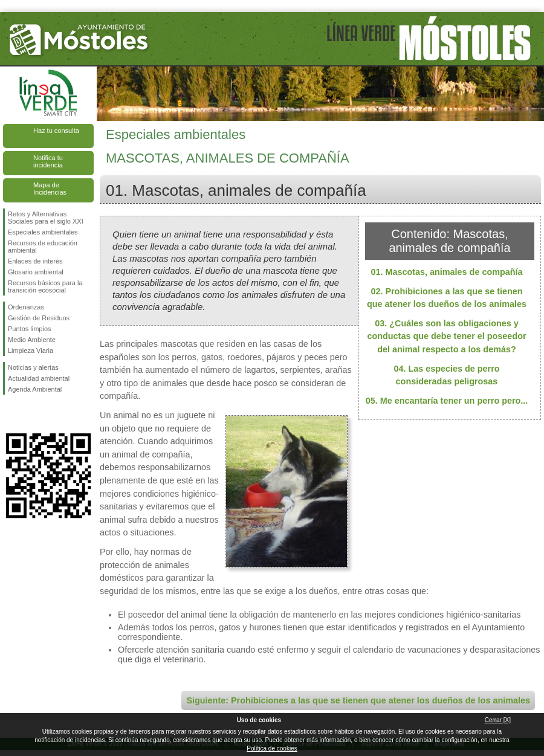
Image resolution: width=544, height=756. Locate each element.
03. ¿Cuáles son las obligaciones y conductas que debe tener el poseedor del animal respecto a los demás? (446, 336)
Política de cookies (272, 748)
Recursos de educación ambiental (43, 247)
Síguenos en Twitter (30, 414)
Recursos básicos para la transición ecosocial (45, 286)
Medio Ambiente (32, 340)
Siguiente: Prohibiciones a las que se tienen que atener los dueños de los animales (358, 700)
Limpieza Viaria (31, 351)
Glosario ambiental (36, 272)
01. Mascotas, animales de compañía (446, 272)
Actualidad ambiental (39, 378)
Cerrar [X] (498, 720)
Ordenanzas (26, 307)
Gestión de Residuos (39, 318)
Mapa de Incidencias (50, 189)
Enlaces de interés (35, 261)
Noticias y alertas (33, 367)
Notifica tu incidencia (48, 161)
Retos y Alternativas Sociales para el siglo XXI (46, 218)
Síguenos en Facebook (10, 414)
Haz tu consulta (56, 131)
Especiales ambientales (43, 232)
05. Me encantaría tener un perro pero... (447, 401)
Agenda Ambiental (35, 389)
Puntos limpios (30, 329)
